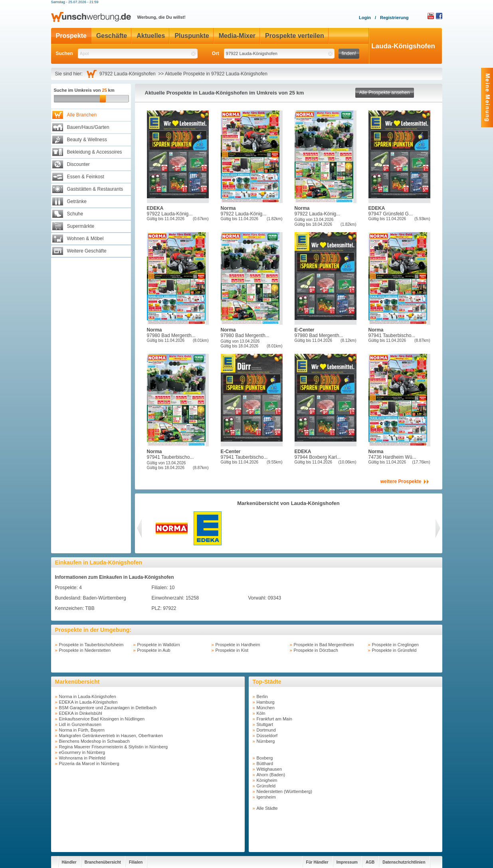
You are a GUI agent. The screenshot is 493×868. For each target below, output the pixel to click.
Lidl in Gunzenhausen (80, 724)
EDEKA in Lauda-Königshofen (88, 702)
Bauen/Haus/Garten (88, 127)
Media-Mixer (237, 36)
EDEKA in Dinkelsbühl (81, 713)
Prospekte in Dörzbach (316, 650)
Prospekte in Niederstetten (85, 650)
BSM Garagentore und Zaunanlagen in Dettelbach (108, 708)
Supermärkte (81, 226)
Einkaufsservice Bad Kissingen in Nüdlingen (102, 719)
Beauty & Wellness (87, 140)
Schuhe (75, 214)
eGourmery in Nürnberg (82, 752)
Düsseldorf (267, 736)
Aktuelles (151, 36)
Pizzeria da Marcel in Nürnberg (89, 763)
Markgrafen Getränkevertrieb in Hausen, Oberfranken (111, 736)
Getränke (77, 201)
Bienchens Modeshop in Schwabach (94, 741)
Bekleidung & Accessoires (95, 152)
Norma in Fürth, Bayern (82, 730)
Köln (261, 713)
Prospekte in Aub (154, 650)
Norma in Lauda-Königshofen (88, 696)
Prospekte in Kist (232, 650)
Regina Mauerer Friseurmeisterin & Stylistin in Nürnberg (114, 747)
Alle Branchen (82, 115)
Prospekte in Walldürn (159, 645)
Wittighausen (269, 769)
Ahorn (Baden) (271, 775)
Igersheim (266, 797)
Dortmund (266, 730)
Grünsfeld (266, 786)
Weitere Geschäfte (87, 251)
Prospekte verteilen (295, 36)
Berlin (262, 696)
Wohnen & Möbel (85, 239)
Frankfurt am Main (274, 719)
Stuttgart (265, 724)
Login (365, 18)
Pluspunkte (192, 36)
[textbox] (138, 54)
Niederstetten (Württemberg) (284, 791)
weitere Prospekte (401, 481)
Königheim (267, 780)
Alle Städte (267, 808)
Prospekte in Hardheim (238, 645)
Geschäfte (112, 36)
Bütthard (265, 763)
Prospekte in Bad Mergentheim (324, 645)
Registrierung (394, 18)
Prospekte (71, 36)
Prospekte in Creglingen (395, 645)
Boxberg (265, 758)
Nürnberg (266, 741)
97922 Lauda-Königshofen (129, 74)
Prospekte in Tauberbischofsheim (91, 645)
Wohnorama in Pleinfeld (82, 758)
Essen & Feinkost (86, 177)
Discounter (78, 164)
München (266, 708)
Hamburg (266, 702)
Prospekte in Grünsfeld (394, 650)
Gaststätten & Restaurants (95, 189)
